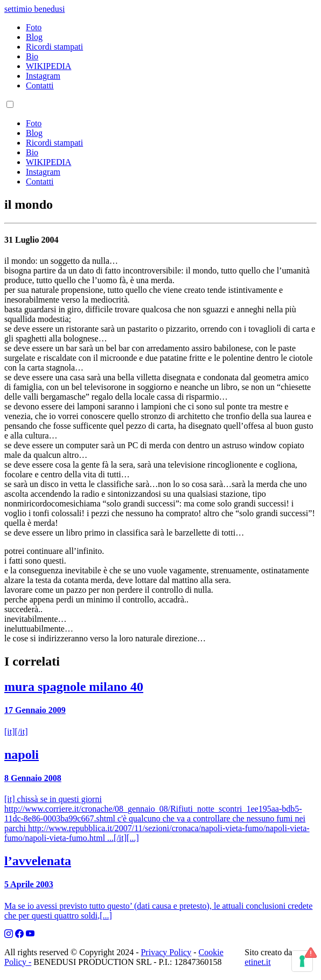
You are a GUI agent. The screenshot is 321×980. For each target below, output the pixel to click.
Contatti (40, 85)
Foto (34, 27)
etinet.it (257, 962)
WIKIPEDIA (48, 66)
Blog (34, 37)
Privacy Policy (166, 952)
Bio (32, 56)
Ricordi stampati (54, 47)
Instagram (43, 76)
